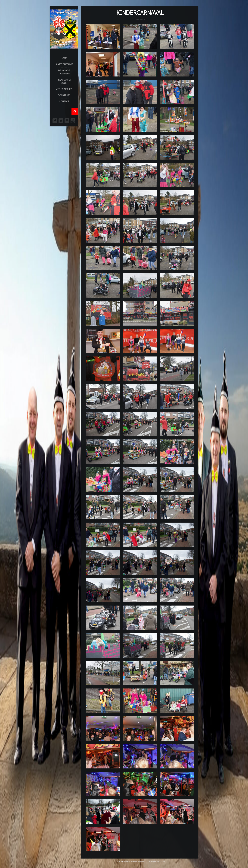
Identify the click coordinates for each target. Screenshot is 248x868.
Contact (64, 101)
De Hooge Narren (64, 72)
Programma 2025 (64, 81)
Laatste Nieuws (64, 64)
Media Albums (64, 89)
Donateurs (64, 95)
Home (64, 58)
